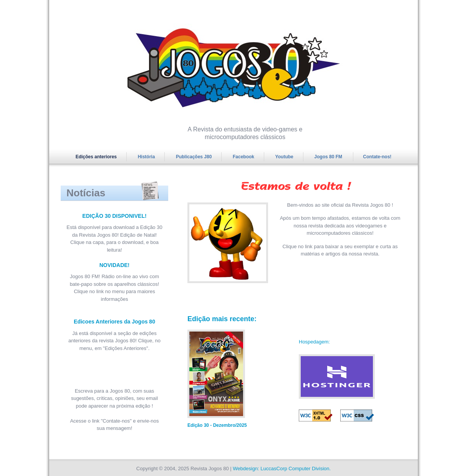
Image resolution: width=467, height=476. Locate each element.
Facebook (243, 157)
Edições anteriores (96, 157)
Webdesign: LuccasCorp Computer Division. (282, 469)
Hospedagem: (314, 342)
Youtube (284, 157)
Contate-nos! (377, 157)
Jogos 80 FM (329, 157)
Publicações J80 (194, 157)
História (147, 157)
